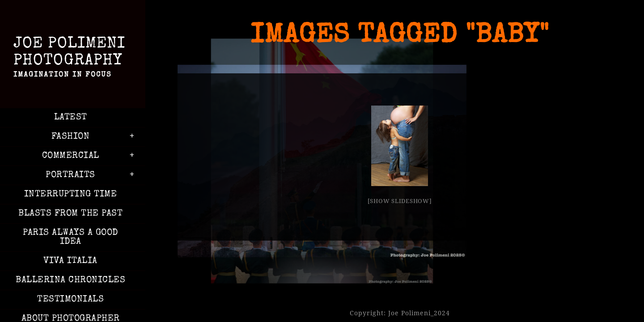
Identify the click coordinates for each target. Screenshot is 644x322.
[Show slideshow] (400, 201)
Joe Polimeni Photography (70, 59)
